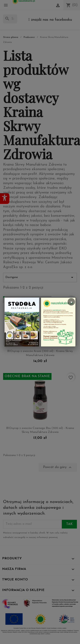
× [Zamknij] (71, 302)
